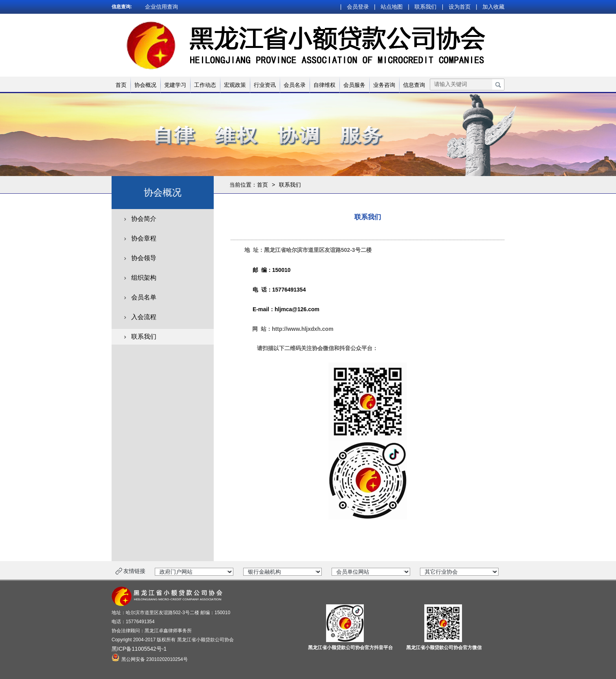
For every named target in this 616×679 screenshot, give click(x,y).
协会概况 (145, 85)
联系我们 (425, 7)
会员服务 (354, 85)
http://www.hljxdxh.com (303, 329)
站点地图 (392, 7)
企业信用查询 (161, 7)
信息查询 (414, 85)
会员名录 (295, 85)
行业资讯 (265, 85)
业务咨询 (384, 85)
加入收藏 (493, 7)
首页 (121, 85)
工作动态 (205, 85)
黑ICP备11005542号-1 (139, 649)
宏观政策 (235, 85)
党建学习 (175, 85)
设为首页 (460, 7)
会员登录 (358, 7)
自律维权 (324, 85)
